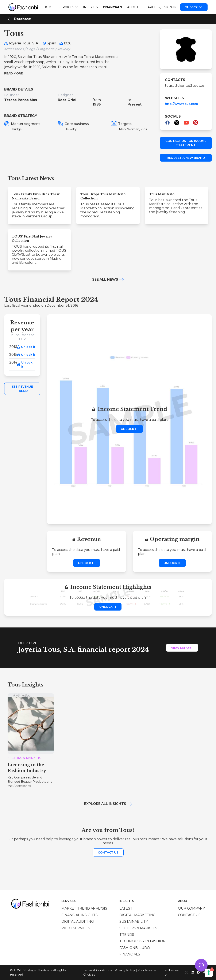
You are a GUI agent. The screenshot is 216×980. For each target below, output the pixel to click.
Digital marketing (138, 915)
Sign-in (171, 7)
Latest (126, 908)
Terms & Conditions (98, 970)
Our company (191, 908)
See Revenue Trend (22, 389)
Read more (13, 73)
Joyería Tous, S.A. (24, 43)
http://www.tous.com (181, 104)
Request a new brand (186, 158)
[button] (201, 965)
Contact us (108, 852)
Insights (90, 7)
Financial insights (80, 915)
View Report (182, 648)
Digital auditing (78, 922)
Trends (127, 935)
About (133, 7)
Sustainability (134, 922)
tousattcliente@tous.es (185, 86)
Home (49, 7)
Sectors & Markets (138, 928)
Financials (113, 7)
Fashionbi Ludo (135, 948)
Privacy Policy (125, 970)
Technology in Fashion (143, 941)
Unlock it (28, 347)
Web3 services (76, 928)
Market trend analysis (84, 908)
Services (68, 7)
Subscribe (194, 7)
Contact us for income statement (186, 143)
